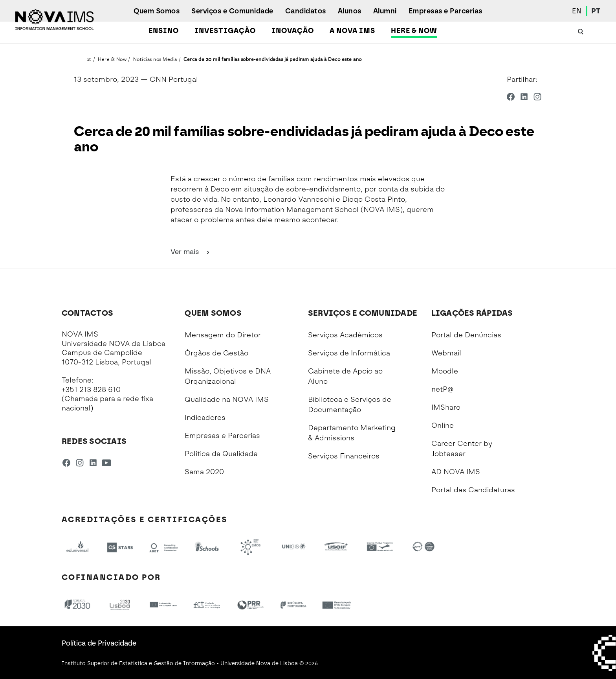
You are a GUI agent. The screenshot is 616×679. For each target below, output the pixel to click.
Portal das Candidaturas (473, 490)
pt (89, 59)
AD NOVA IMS (456, 472)
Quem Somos (157, 11)
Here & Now (414, 31)
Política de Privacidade (99, 643)
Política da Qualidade (221, 454)
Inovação (293, 31)
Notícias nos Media (155, 59)
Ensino (164, 31)
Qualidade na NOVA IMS (227, 399)
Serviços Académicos (345, 335)
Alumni (385, 11)
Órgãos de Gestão (216, 353)
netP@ (442, 389)
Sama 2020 (204, 472)
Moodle (445, 371)
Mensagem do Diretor (223, 335)
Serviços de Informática (349, 353)
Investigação (225, 31)
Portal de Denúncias (466, 335)
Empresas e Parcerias (445, 11)
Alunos (350, 11)
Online (443, 425)
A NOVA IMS (352, 31)
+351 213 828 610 (91, 390)
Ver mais (191, 252)
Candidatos (306, 11)
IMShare (446, 407)
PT (596, 11)
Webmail (446, 353)
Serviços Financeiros (344, 456)
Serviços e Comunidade (232, 11)
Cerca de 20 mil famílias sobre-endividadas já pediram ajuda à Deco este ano (273, 59)
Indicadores (205, 418)
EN (577, 11)
